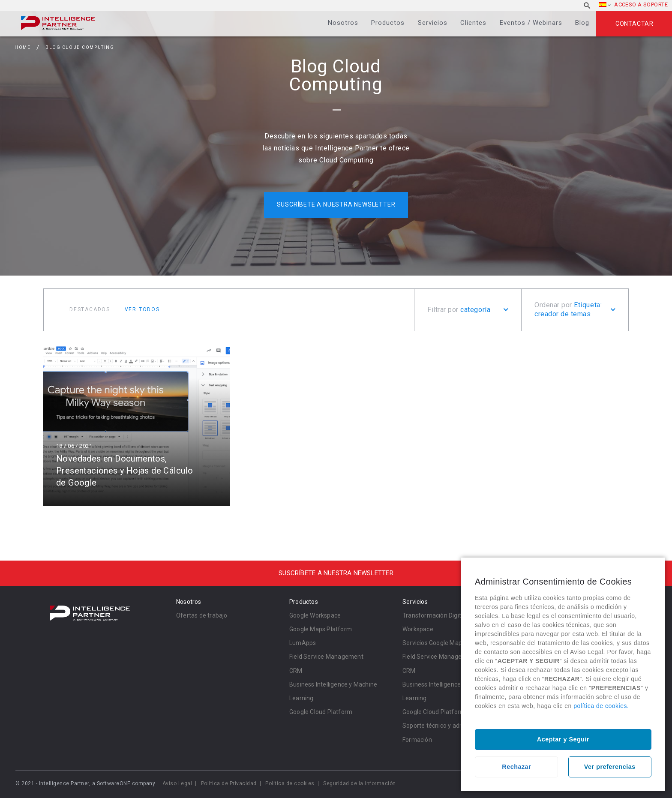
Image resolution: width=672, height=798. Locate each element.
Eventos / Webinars (531, 23)
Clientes (473, 23)
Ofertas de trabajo (202, 615)
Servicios (433, 23)
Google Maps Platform (321, 629)
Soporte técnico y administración (448, 726)
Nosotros (343, 23)
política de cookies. (601, 706)
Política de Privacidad (229, 783)
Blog (582, 23)
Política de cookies (290, 783)
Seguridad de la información (360, 783)
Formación (417, 740)
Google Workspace (315, 615)
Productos (388, 23)
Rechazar (516, 767)
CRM (296, 671)
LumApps (303, 643)
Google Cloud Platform (321, 712)
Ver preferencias (610, 767)
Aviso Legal (177, 783)
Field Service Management (326, 657)
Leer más (136, 425)
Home (22, 47)
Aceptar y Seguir (563, 739)
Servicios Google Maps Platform (447, 643)
